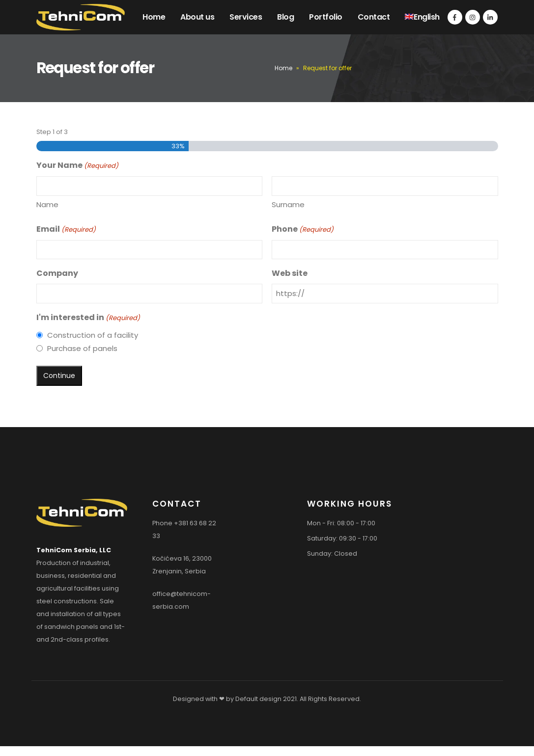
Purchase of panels (82, 348)
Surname (288, 204)
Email (66, 230)
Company (57, 273)
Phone (303, 230)
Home (154, 17)
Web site (290, 273)
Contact (374, 17)
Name (47, 204)
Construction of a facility (93, 335)
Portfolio (326, 17)
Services (246, 17)
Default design (258, 699)
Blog (285, 17)
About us (197, 17)
